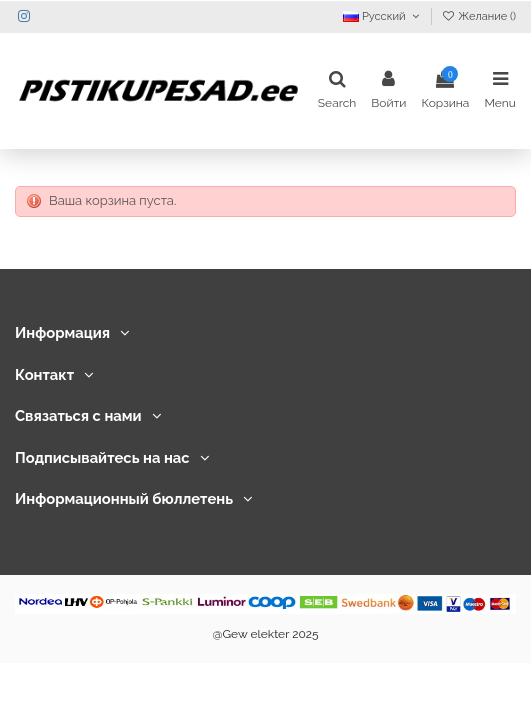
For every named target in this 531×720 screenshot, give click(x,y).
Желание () (478, 16)
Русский (383, 16)
